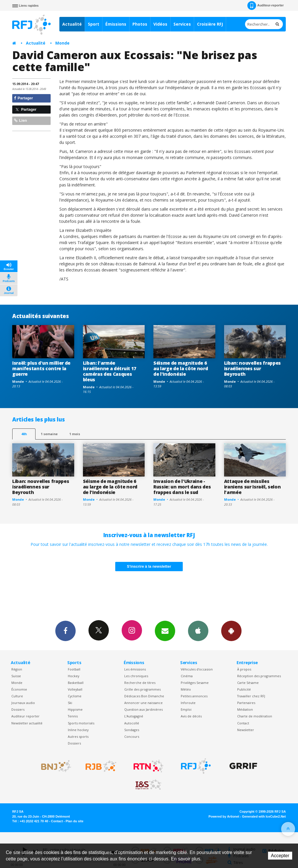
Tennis (73, 716)
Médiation (245, 709)
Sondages (132, 730)
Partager (23, 98)
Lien (20, 120)
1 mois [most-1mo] (75, 434)
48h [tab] (24, 434)
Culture (17, 696)
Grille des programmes (142, 689)
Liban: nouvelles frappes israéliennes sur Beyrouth (252, 368)
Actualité (72, 24)
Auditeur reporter (25, 716)
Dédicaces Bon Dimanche (144, 696)
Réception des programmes (259, 676)
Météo (186, 689)
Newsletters (165, 631)
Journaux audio (23, 703)
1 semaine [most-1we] (49, 434)
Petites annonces (194, 696)
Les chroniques (136, 676)
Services (182, 24)
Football (74, 669)
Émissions (116, 24)
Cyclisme (75, 696)
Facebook (65, 631)
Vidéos (160, 24)
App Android (231, 631)
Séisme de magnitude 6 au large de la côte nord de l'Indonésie (181, 368)
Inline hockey (78, 730)
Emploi (186, 709)
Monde (62, 43)
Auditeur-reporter (266, 6)
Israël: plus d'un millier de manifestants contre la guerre (41, 368)
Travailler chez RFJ (251, 696)
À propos (244, 669)
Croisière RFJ (210, 24)
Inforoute (188, 703)
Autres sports (78, 736)
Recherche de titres (140, 683)
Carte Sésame (248, 683)
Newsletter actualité (27, 723)
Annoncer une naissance (143, 703)
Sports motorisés (81, 723)
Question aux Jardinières (143, 709)
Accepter (280, 856)
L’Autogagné (134, 716)
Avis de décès (191, 716)
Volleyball (75, 689)
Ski (70, 703)
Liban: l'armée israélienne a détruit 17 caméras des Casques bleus (110, 371)
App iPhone (198, 631)
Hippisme (75, 709)
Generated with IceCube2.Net (264, 816)
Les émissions (135, 669)
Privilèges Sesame (195, 683)
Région (17, 669)
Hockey (73, 676)
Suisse (16, 676)
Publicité (244, 689)
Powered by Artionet (224, 816)
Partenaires (246, 703)
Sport (94, 24)
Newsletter (246, 730)
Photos (140, 24)
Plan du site (74, 821)
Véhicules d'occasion (197, 669)
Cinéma (187, 676)
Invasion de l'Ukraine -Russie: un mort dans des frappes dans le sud (182, 487)
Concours (132, 736)
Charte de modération (255, 716)
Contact (243, 723)
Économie (19, 689)
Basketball (76, 683)
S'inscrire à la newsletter (149, 566)
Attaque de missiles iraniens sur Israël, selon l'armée (252, 487)
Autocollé (132, 723)
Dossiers (18, 709)
